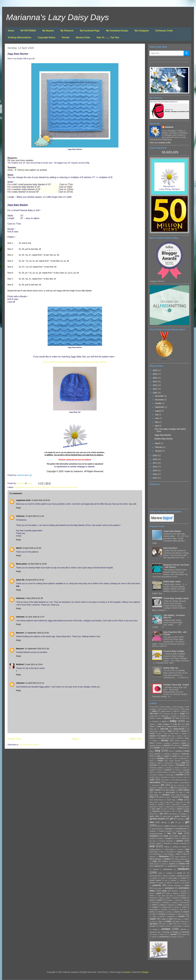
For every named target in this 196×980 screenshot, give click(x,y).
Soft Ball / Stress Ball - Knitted (176, 685)
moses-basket (177, 861)
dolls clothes (36, 487)
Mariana (152, 857)
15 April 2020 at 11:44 (35, 516)
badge (163, 731)
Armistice (155, 721)
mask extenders (181, 857)
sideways (171, 905)
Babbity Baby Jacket (172, 582)
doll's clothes (155, 790)
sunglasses (171, 916)
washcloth (185, 932)
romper (184, 898)
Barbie (184, 731)
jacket (180, 841)
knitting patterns (155, 849)
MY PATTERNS (28, 31)
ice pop (153, 841)
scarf (160, 900)
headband (154, 836)
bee (185, 736)
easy (180, 800)
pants (180, 876)
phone (163, 878)
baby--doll (153, 729)
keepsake (167, 843)
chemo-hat (168, 763)
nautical (156, 869)
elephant (161, 804)
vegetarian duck (23, 500)
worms (154, 937)
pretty (164, 891)
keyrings (184, 843)
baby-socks (154, 731)
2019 (155, 455)
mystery (172, 864)
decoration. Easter (172, 783)
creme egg (169, 775)
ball (177, 731)
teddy (164, 919)
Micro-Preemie (155, 859)
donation (166, 795)
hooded (152, 838)
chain (152, 761)
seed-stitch (156, 902)
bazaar (153, 736)
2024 (155, 378)
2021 (155, 389)
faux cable (156, 809)
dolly (181, 792)
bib (173, 738)
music (164, 864)
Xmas (174, 937)
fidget (187, 809)
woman (174, 934)
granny (174, 826)
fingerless (156, 811)
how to (184, 838)
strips (154, 916)
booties (157, 748)
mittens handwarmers (182, 859)
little (188, 852)
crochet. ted (154, 777)
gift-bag (164, 822)
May (157, 422)
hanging (152, 831)
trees (185, 924)
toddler (169, 921)
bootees (186, 745)
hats (180, 833)
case (170, 758)
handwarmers (181, 829)
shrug (162, 905)
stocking (162, 914)
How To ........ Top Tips (108, 37)
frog (155, 814)
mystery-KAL (159, 866)
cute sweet (165, 780)
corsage (173, 772)
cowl (154, 775)
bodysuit (176, 743)
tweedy (187, 926)
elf (168, 804)
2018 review (174, 709)
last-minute (170, 852)
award (164, 721)
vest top (166, 932)
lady (162, 852)
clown (185, 768)
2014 (155, 474)
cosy (180, 772)
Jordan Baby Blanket (172, 531)
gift (171, 819)
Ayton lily (20, 580)
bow (151, 751)
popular (169, 883)
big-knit (180, 738)
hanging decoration (166, 831)
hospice (160, 838)
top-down (154, 924)
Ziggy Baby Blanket (163, 435)
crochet (179, 775)
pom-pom (183, 880)
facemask (153, 807)
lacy (155, 852)
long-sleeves (157, 854)
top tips (184, 921)
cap (182, 756)
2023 (155, 382)
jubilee (159, 843)
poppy (161, 883)
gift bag (181, 819)
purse (152, 893)
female (172, 809)
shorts (154, 905)
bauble (184, 733)
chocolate (153, 765)
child (183, 763)
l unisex (180, 849)
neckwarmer (168, 869)
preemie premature (174, 885)
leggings (180, 852)
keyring (176, 843)
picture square (155, 880)
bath (166, 733)
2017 (155, 463)
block (152, 743)
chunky (169, 768)
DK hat (173, 785)
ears (168, 797)
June (157, 418)
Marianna (164, 856)
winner (155, 934)
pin (166, 880)
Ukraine (155, 929)
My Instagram (142, 31)
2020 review (185, 709)
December (160, 396)
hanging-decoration (156, 834)
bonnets (177, 745)
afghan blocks (166, 711)
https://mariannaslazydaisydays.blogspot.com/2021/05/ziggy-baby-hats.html (75, 362)
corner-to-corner (162, 772)
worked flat (185, 934)
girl (43, 487)
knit (47, 487)
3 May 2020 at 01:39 (34, 598)
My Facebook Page (90, 31)
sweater (182, 916)
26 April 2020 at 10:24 (35, 580)
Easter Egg (171, 800)
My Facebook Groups (117, 31)
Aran (177, 718)
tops (164, 924)
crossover (164, 777)
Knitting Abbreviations (20, 37)
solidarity (161, 912)
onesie (179, 873)
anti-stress (183, 716)
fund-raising (173, 814)
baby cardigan (164, 724)
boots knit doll (170, 748)
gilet (172, 822)
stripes (187, 914)
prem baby (158, 888)
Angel (183, 714)
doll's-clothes (170, 790)
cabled (166, 756)
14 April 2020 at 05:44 (41, 500)
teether (187, 919)
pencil (187, 876)
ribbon (168, 898)
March (158, 443)
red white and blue (165, 896)
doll (172, 788)
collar (160, 770)
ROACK (176, 898)
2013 (155, 478)
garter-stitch (167, 816)
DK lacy (181, 785)
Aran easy (186, 718)
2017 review (163, 709)
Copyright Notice (47, 37)
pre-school (186, 883)
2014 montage (178, 707)
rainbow (176, 893)
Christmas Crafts (164, 31)
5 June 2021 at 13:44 (33, 664)
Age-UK (176, 711)
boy (28, 487)
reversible (153, 898)
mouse (156, 864)
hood (184, 836)
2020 (155, 393)
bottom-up (182, 748)
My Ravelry (48, 31)
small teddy (154, 909)
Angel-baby (165, 716)
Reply (19, 508)
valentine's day (155, 932)
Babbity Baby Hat (171, 668)
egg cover (180, 802)
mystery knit (184, 864)
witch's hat (164, 934)
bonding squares (155, 745)
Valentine (183, 929)
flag (180, 811)
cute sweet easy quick (179, 780)
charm (160, 763)
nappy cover (185, 866)
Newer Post (14, 739)
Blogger (145, 972)
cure (185, 777)
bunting (179, 751)
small (184, 907)
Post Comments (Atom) (29, 745)
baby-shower (179, 729)
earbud (161, 797)
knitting (167, 847)
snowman (174, 909)
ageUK (184, 711)
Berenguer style (164, 738)
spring (169, 912)
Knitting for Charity (180, 847)
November (160, 400)
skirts (187, 905)
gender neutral (180, 816)
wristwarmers (164, 937)
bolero (184, 743)
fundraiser (183, 814)
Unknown (20, 516)
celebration (183, 758)
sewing (175, 902)
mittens (167, 859)
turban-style (177, 926)
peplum (155, 878)
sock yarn (183, 909)
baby (16, 487)
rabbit (168, 893)
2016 (155, 467)
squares (186, 912)
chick (177, 763)
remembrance (182, 896)
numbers (170, 873)
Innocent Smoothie (166, 841)
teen (171, 919)
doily (161, 788)
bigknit (155, 741)
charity (160, 761)
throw (154, 921)
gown (167, 826)
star (154, 914)
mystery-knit (172, 866)
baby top (184, 726)
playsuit (174, 880)
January (159, 451)
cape (188, 756)
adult (154, 711)
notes (160, 873)
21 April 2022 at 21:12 (35, 683)
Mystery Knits (83, 37)
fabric (185, 804)
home (176, 836)
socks (152, 912)
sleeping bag (166, 907)
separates (166, 902)
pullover (175, 891)
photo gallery (173, 878)
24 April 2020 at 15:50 (37, 564)
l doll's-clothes (169, 849)
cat (176, 758)
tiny (160, 921)
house (177, 838)
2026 (155, 370)
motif (187, 861)
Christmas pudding (156, 768)
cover (187, 772)
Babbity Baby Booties (164, 439)
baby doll (177, 724)
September (160, 407)
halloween (169, 829)
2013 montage (165, 707)
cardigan (161, 758)
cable (158, 756)
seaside (187, 900)
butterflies (157, 754)
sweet (153, 919)
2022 (155, 385)
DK (162, 785)
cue (179, 777)
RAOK (152, 896)
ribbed (161, 898)
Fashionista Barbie (183, 807)
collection (168, 770)
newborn (53, 487)
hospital (169, 838)
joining (152, 843)
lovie (178, 854)
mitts (155, 861)
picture (184, 878)
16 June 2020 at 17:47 (35, 617)
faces (161, 807)
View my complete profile (160, 143)
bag (170, 731)
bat (160, 733)
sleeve (177, 907)
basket (152, 733)
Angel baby (154, 716)
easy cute (153, 802)
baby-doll (164, 729)
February (159, 447)
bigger (187, 738)
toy (170, 924)
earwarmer (176, 797)
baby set (161, 726)
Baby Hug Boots (170, 548)
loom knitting (169, 854)
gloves (160, 826)
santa (152, 900)
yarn (180, 937)
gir (180, 822)
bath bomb (175, 733)
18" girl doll (154, 707)
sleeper (155, 907)
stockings (171, 914)
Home (11, 31)
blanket (22, 487)
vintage (175, 932)
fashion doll (170, 807)
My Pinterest (67, 31)
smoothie (164, 909)
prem (187, 885)
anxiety (152, 718)
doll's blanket (182, 788)
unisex (75, 487)
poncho (153, 883)
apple (159, 718)
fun (161, 814)
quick (159, 893)
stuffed (162, 916)
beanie (164, 736)
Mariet (19, 548)
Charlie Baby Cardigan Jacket (176, 598)
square (177, 912)
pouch (177, 883)
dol (167, 788)
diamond (155, 785)
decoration (155, 782)
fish (174, 811)
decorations (185, 783)
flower (187, 811)
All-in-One (154, 714)
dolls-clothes (170, 792)
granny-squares (157, 829)
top (177, 921)
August (158, 411)
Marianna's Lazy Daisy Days (58, 17)
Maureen (20, 633)
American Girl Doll (170, 714)
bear (173, 736)
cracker (161, 775)
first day (166, 811)
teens (179, 919)
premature (169, 888)
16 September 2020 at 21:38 (37, 649)
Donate (66, 37)
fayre (165, 809)
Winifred (20, 664)
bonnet (167, 745)
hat (169, 833)
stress (180, 914)
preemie (157, 885)
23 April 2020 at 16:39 (32, 548)
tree (178, 924)
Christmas (181, 765)
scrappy (169, 900)
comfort (177, 770)
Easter (186, 797)
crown (173, 777)
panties (173, 876)
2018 (155, 459)
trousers (153, 926)
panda (165, 876)
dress (152, 797)
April (157, 426)
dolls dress (158, 792)
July (157, 415)
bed (179, 736)
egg (161, 802)
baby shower (172, 726)
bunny (171, 751)
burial (187, 751)
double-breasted (181, 795)
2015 (155, 470)
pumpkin (184, 891)
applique (167, 718)
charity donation (175, 761)
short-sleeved (185, 902)
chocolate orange (167, 765)
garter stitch (154, 816)
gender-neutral (157, 819)
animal (174, 716)
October (159, 403)
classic (177, 768)
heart (166, 836)
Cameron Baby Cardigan (174, 651)
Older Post (136, 739)
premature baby (65, 487)
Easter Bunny (159, 800)
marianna (169, 127)
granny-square (184, 826)
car (153, 758)
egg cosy (169, 802)
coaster (152, 770)
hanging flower (181, 831)
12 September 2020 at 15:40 (37, 633)
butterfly (167, 754)
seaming (178, 900)
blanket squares (181, 741)
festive (180, 809)
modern (165, 861)
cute (152, 780)
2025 (155, 374)
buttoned (176, 754)
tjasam (128, 972)
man (185, 854)
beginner (153, 738)
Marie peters (22, 564)
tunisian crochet (165, 926)
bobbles (167, 743)
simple (180, 905)
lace (187, 849)
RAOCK (184, 893)
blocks (159, 743)
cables (175, 756)
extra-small (176, 804)
